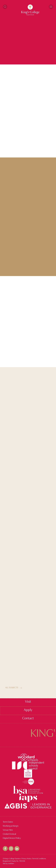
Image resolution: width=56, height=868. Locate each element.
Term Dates (8, 822)
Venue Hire (8, 830)
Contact (28, 718)
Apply (28, 710)
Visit (28, 702)
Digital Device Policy (12, 838)
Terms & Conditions (39, 859)
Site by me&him (8, 864)
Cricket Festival (9, 834)
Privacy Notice (26, 859)
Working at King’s (11, 826)
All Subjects (12, 688)
